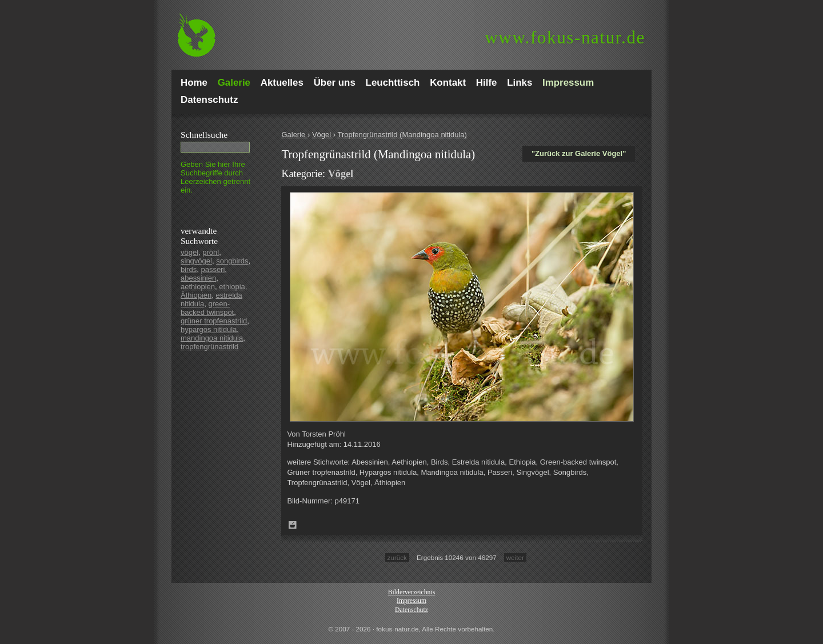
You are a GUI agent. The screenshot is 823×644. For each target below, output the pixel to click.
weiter (515, 557)
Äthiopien (196, 295)
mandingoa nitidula (212, 338)
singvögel (196, 261)
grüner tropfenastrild (214, 321)
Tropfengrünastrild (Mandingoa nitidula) (402, 135)
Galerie (294, 135)
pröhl (211, 252)
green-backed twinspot (207, 308)
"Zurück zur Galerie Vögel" (579, 153)
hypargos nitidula (209, 329)
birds (189, 269)
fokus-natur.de (565, 37)
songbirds (232, 261)
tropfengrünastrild (209, 347)
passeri (213, 269)
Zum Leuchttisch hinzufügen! (293, 525)
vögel (189, 252)
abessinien (198, 278)
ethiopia (232, 287)
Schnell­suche (204, 135)
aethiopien (198, 287)
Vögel (323, 135)
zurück (397, 557)
